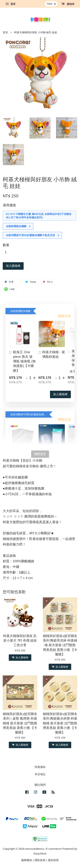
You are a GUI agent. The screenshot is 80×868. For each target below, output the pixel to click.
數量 (6, 245)
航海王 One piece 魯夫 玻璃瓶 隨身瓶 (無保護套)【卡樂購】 (22, 361)
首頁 (5, 32)
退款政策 (53, 860)
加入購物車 (60, 394)
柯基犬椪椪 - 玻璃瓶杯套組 (52, 354)
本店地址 (40, 774)
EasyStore (40, 853)
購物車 (68, 4)
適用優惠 (9, 205)
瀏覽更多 (40, 454)
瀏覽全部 (64, 316)
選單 (11, 4)
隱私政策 (40, 860)
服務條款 (27, 860)
